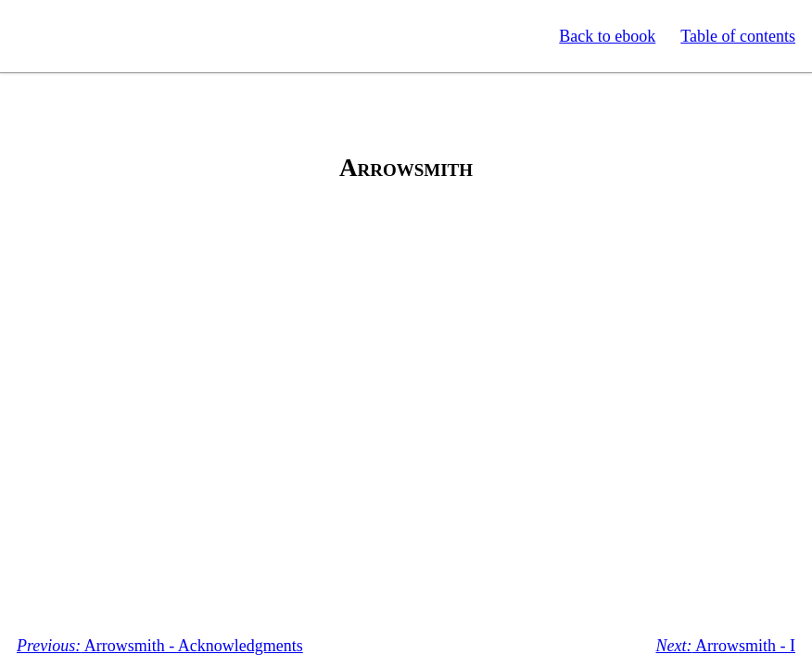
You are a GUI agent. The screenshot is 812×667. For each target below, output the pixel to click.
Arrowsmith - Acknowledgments (160, 646)
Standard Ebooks (100, 36)
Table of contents (738, 36)
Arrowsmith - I (726, 646)
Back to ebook (607, 36)
